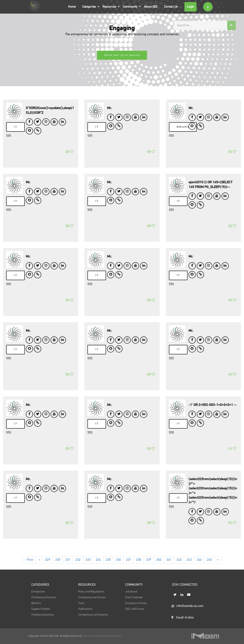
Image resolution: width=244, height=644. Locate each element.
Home (72, 7)
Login (190, 7)
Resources (109, 7)
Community (130, 7)
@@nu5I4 (183, 127)
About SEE (151, 7)
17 (15, 127)
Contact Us (171, 7)
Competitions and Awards (93, 625)
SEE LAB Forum (135, 619)
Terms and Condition (94, 636)
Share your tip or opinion (122, 55)
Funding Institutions (43, 625)
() (70, 157)
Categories (89, 7)
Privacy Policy (115, 636)
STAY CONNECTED (185, 596)
